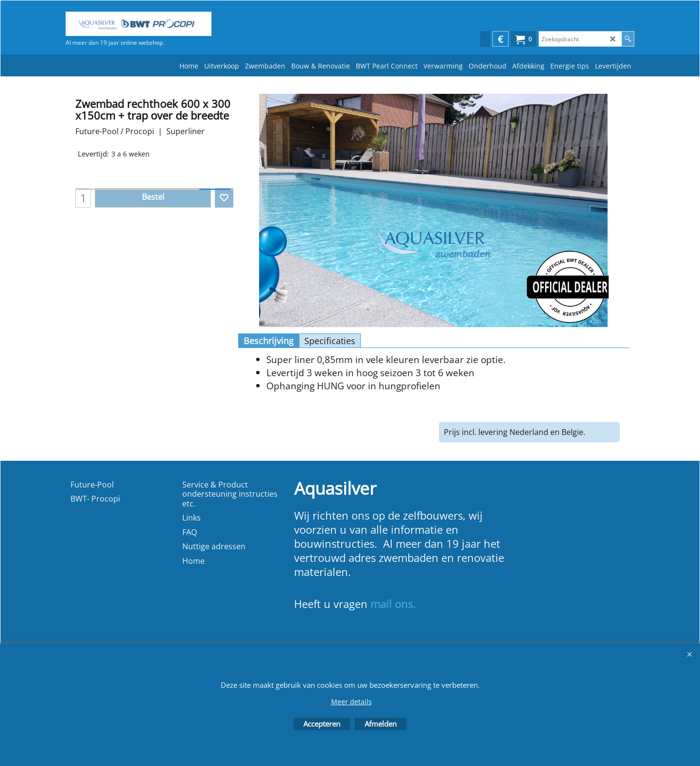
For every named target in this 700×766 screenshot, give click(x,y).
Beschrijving (269, 341)
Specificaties (330, 341)
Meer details (351, 702)
